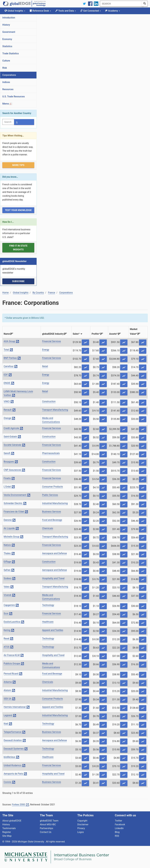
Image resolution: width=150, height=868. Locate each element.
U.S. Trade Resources (14, 97)
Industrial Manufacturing (55, 503)
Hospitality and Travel (53, 578)
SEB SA (10, 699)
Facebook (120, 824)
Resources (8, 89)
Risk (5, 68)
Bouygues (11, 462)
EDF (8, 375)
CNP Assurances (14, 470)
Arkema (10, 682)
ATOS (9, 647)
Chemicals (48, 528)
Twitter (118, 821)
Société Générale (15, 445)
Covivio (10, 782)
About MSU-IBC (48, 824)
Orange (9, 418)
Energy (46, 350)
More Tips (18, 165)
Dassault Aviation (15, 740)
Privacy (81, 828)
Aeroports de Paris (15, 774)
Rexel (8, 639)
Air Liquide (11, 528)
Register (7, 832)
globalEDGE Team (49, 821)
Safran (9, 570)
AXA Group (11, 341)
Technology (48, 605)
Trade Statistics (11, 53)
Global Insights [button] (15, 11)
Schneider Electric (15, 503)
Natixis (9, 545)
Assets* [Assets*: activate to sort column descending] (113, 334)
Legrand (10, 715)
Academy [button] (113, 11)
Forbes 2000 (21, 805)
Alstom (9, 690)
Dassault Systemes (16, 749)
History (6, 25)
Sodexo (10, 578)
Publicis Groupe (14, 664)
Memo (7, 104)
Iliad (8, 724)
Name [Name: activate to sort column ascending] (7, 334)
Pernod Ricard (13, 674)
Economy (7, 39)
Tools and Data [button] (66, 11)
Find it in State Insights (18, 248)
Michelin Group (14, 537)
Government (9, 32)
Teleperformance (15, 732)
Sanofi (9, 453)
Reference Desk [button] (40, 11)
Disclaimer (83, 824)
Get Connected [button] (91, 11)
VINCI (9, 402)
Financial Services (51, 341)
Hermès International (17, 707)
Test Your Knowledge (18, 210)
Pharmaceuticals (51, 453)
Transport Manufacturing (55, 410)
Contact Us (46, 832)
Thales (9, 553)
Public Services (50, 495)
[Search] (120, 4)
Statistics (7, 46)
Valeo (9, 587)
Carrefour (11, 366)
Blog (117, 832)
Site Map (7, 836)
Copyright (82, 821)
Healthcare (48, 622)
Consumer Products (52, 487)
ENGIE (9, 383)
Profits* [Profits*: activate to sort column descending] (96, 334)
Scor (8, 614)
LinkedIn (119, 828)
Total (8, 350)
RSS (117, 836)
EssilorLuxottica (14, 622)
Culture (6, 61)
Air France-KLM (14, 655)
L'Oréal (9, 487)
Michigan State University (31, 842)
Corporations (9, 75)
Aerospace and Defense (54, 553)
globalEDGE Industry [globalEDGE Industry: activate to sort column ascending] (53, 334)
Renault (10, 410)
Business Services (51, 512)
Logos (81, 832)
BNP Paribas (12, 358)
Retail (45, 366)
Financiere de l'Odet (16, 512)
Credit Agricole (13, 428)
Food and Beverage (52, 520)
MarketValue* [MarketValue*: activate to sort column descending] (134, 331)
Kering (9, 630)
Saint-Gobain (12, 437)
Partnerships (47, 828)
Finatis (9, 478)
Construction (49, 401)
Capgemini (11, 605)
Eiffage (9, 562)
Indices (6, 82)
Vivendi (10, 595)
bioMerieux (11, 757)
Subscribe (18, 281)
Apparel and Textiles (53, 630)
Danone (10, 520)
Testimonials (9, 828)
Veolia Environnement (17, 495)
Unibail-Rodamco (15, 765)
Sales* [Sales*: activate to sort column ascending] (76, 334)
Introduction (9, 18)
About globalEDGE (12, 821)
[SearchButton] (145, 4)
